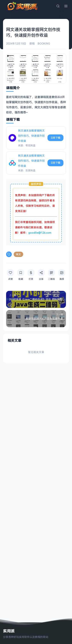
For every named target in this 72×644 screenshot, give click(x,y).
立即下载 (55, 138)
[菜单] (66, 6)
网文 (18, 254)
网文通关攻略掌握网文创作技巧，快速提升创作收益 (31, 136)
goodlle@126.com (40, 233)
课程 (32, 43)
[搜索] (58, 6)
